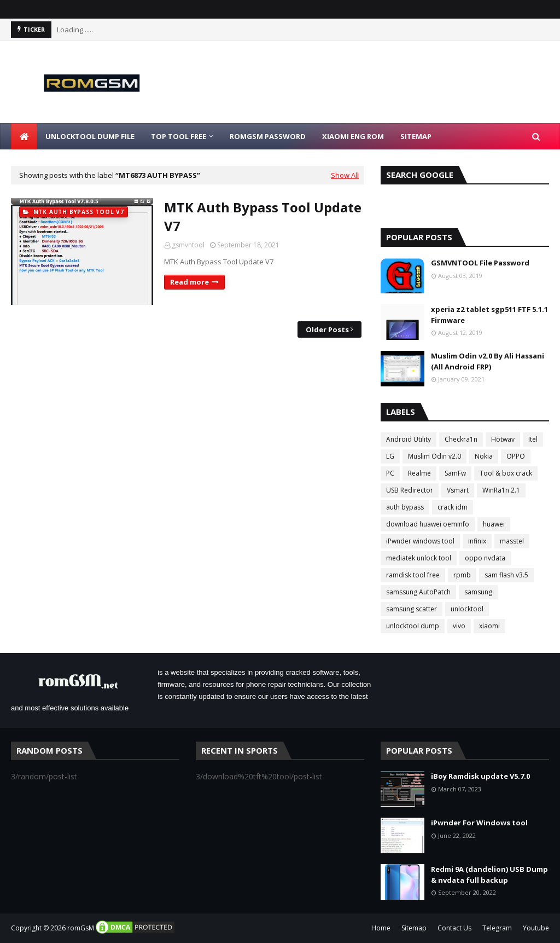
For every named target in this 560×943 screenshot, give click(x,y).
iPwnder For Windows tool (479, 823)
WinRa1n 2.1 (501, 490)
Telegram (497, 928)
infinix (477, 541)
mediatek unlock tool (419, 558)
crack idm (453, 507)
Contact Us (454, 928)
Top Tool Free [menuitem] (179, 136)
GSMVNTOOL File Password (480, 263)
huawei (494, 524)
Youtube (536, 928)
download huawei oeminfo (428, 524)
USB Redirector (410, 490)
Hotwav (503, 439)
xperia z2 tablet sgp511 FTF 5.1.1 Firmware (489, 315)
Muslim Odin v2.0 (434, 456)
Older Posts (327, 329)
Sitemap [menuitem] (416, 136)
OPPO (516, 456)
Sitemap (414, 928)
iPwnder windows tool (420, 541)
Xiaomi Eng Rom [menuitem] (353, 136)
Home (381, 928)
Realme (419, 473)
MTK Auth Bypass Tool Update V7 (263, 216)
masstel (512, 541)
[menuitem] (24, 136)
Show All (345, 175)
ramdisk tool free (413, 575)
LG (390, 456)
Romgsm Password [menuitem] (268, 136)
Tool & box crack (506, 473)
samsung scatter (412, 609)
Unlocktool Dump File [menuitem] (90, 136)
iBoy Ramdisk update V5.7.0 (480, 776)
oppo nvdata (485, 558)
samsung (478, 592)
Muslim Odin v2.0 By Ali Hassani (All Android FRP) (488, 361)
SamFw (455, 473)
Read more (189, 282)
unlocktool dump (413, 626)
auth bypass (405, 507)
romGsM (81, 928)
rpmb (462, 575)
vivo (459, 626)
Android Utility (409, 439)
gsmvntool (188, 245)
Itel (533, 439)
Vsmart (458, 490)
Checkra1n (461, 439)
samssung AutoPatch (418, 592)
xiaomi (489, 626)
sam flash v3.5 (506, 575)
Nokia (484, 456)
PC (390, 473)
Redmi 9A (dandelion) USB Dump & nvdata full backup (489, 875)
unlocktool (467, 609)
